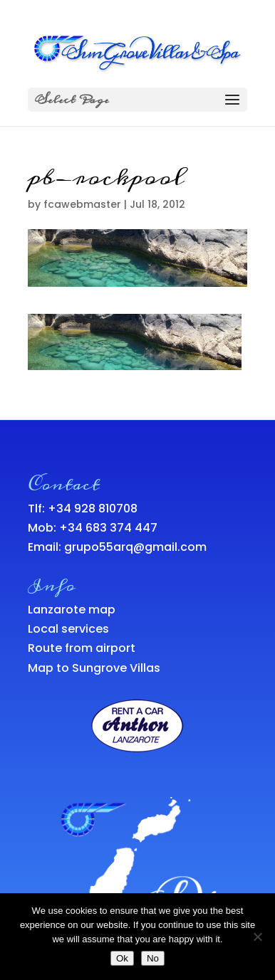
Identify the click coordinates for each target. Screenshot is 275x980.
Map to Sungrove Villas (94, 668)
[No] (257, 937)
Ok (122, 958)
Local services (68, 629)
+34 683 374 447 (108, 528)
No (153, 958)
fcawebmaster (82, 204)
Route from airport (82, 648)
